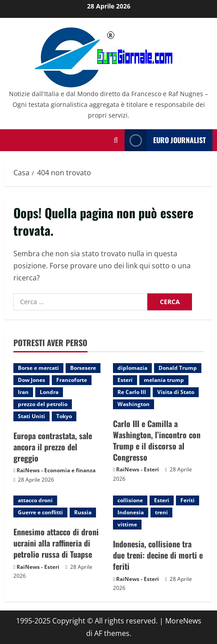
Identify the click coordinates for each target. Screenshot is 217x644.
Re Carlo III (132, 392)
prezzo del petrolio (43, 404)
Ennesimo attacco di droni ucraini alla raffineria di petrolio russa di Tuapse (56, 543)
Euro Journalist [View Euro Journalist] (165, 140)
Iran (23, 392)
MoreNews (183, 621)
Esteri (125, 380)
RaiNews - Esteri (138, 469)
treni (161, 512)
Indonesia (131, 512)
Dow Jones (31, 380)
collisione (130, 500)
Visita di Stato (176, 392)
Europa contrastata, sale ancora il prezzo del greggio (53, 447)
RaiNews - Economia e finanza (56, 470)
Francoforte (72, 380)
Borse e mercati (38, 368)
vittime (127, 524)
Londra (49, 392)
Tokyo (64, 416)
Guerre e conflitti (40, 512)
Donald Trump (178, 368)
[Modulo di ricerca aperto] (116, 140)
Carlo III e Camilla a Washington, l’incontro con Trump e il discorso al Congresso (157, 441)
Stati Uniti (31, 416)
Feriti (188, 500)
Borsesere (83, 368)
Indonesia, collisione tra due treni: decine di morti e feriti (158, 555)
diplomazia (132, 368)
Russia (83, 512)
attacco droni (35, 500)
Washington (134, 404)
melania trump (164, 380)
